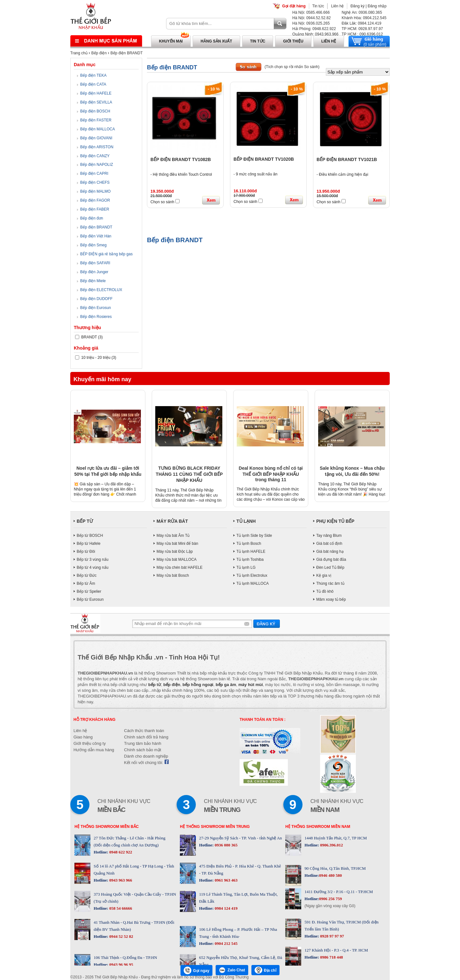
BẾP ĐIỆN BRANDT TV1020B (264, 159)
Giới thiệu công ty (90, 743)
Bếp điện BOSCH (95, 111)
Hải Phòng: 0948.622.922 (314, 29)
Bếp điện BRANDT (127, 53)
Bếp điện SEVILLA (96, 102)
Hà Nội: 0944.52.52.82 (311, 18)
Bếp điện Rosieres (96, 317)
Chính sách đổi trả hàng (146, 737)
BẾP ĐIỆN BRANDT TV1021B (347, 159)
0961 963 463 (226, 880)
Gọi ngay (196, 970)
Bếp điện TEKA (93, 75)
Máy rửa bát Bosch (173, 575)
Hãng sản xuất (216, 41)
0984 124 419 (226, 908)
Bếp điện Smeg (93, 245)
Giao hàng (83, 737)
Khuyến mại (171, 41)
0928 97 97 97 (332, 936)
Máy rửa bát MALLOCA (176, 559)
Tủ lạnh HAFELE (251, 552)
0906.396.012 (331, 845)
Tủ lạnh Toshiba (250, 559)
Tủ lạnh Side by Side (254, 536)
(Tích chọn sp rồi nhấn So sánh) (292, 67)
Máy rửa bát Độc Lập (175, 552)
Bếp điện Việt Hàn (96, 236)
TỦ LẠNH (246, 521)
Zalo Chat (232, 970)
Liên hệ (337, 6)
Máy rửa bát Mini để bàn (177, 544)
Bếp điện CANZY (95, 156)
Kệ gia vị (324, 575)
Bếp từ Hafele (88, 544)
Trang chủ (79, 53)
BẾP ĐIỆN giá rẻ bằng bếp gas (106, 254)
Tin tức (318, 6)
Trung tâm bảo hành (142, 743)
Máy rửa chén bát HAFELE (180, 567)
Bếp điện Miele (93, 281)
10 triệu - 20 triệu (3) (96, 358)
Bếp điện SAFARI (95, 263)
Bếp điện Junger (94, 272)
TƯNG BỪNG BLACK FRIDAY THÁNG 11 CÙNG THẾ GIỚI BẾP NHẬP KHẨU (189, 474)
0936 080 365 (226, 845)
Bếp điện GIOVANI (96, 138)
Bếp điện (99, 53)
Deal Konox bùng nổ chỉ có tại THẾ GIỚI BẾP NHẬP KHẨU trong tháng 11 (271, 474)
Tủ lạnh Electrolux (252, 575)
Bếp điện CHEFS (95, 182)
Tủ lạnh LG (246, 567)
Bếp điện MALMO (95, 191)
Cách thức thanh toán (144, 731)
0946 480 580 (331, 875)
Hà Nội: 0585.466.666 (311, 12)
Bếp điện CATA (93, 84)
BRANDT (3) (89, 337)
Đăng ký (357, 6)
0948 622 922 (120, 852)
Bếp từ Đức (87, 575)
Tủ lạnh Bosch (249, 544)
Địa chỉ (265, 970)
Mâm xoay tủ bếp (331, 599)
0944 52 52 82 (121, 936)
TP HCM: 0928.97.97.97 (362, 29)
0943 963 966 (120, 880)
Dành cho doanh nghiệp (146, 756)
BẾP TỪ (85, 521)
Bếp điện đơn (92, 218)
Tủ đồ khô (325, 591)
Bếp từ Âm (86, 583)
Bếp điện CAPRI (94, 174)
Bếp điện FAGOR (95, 200)
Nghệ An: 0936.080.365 (362, 12)
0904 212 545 (226, 943)
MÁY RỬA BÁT (172, 521)
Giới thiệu (293, 41)
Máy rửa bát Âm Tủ (173, 536)
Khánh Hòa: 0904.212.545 (364, 18)
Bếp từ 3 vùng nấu (92, 559)
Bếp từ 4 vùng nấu (92, 567)
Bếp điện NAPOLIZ (97, 165)
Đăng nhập (377, 6)
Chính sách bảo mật (142, 750)
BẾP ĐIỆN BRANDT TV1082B (181, 159)
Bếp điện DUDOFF (96, 299)
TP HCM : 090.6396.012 (362, 34)
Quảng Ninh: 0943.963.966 (315, 34)
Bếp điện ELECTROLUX (101, 290)
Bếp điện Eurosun (96, 308)
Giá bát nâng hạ (330, 552)
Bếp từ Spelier (89, 591)
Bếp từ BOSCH (90, 536)
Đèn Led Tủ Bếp (330, 567)
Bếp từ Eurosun (90, 599)
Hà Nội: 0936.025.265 (311, 23)
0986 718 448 (331, 957)
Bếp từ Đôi (86, 552)
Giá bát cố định (329, 544)
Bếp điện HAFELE (96, 93)
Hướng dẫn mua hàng (94, 750)
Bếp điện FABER (95, 209)
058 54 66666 (120, 908)
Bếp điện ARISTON (97, 147)
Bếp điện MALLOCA (98, 129)
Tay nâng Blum (329, 536)
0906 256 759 (331, 899)
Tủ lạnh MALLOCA (253, 583)
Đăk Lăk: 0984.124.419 (361, 23)
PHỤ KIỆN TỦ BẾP (335, 521)
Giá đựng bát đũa (331, 559)
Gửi (267, 624)
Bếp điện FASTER (96, 120)
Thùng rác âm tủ (330, 583)
